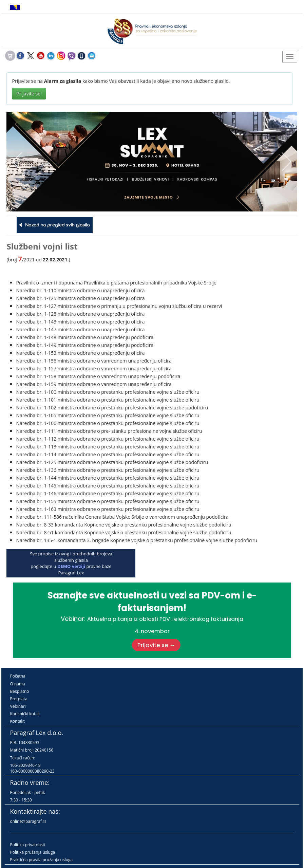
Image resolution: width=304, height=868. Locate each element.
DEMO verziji (71, 566)
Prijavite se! (29, 94)
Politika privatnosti (27, 845)
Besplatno (19, 691)
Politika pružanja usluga (32, 852)
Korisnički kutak (25, 714)
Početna (17, 676)
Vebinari (18, 706)
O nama (17, 684)
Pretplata (18, 699)
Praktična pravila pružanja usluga (41, 860)
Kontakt (17, 721)
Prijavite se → (156, 645)
